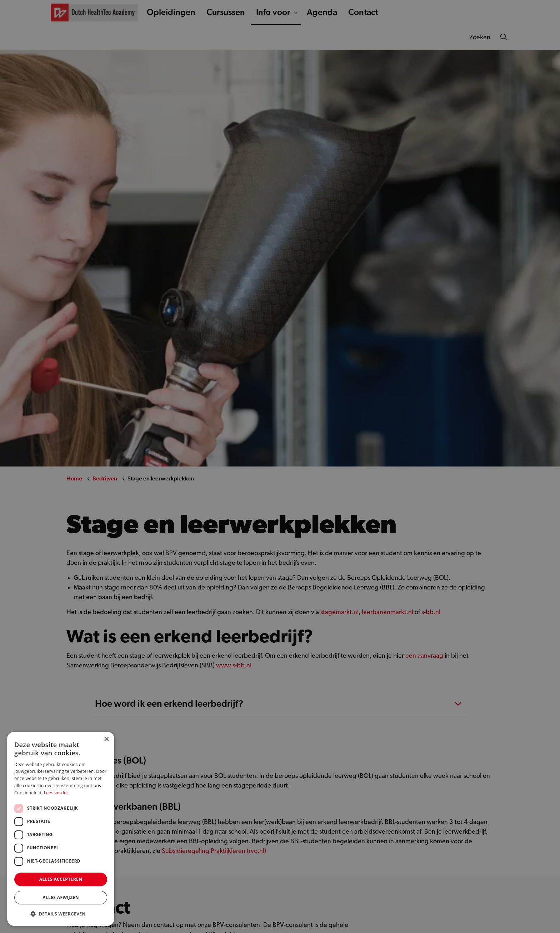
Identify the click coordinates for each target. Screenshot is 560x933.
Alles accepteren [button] (61, 879)
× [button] (106, 739)
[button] (61, 914)
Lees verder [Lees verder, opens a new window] (56, 793)
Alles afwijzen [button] (61, 897)
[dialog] (280, 466)
